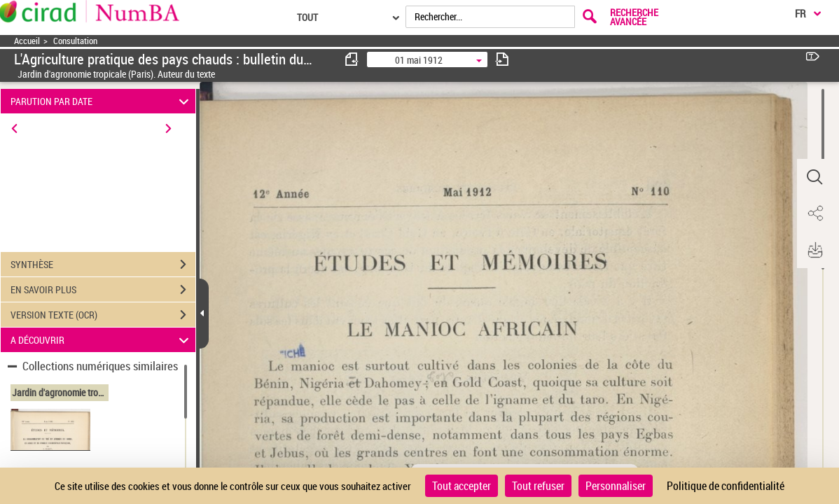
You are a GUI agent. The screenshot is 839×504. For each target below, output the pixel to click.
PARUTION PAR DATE (102, 101)
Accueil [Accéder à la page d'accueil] (27, 41)
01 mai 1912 (419, 60)
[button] (814, 177)
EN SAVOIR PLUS (103, 290)
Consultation (75, 41)
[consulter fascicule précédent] (352, 59)
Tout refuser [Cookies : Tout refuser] (538, 486)
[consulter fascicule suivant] (502, 59)
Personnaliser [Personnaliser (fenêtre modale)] (616, 486)
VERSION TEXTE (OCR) (103, 315)
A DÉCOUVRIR (102, 340)
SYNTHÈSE (103, 265)
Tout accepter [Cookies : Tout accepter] (462, 486)
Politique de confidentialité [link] (726, 486)
